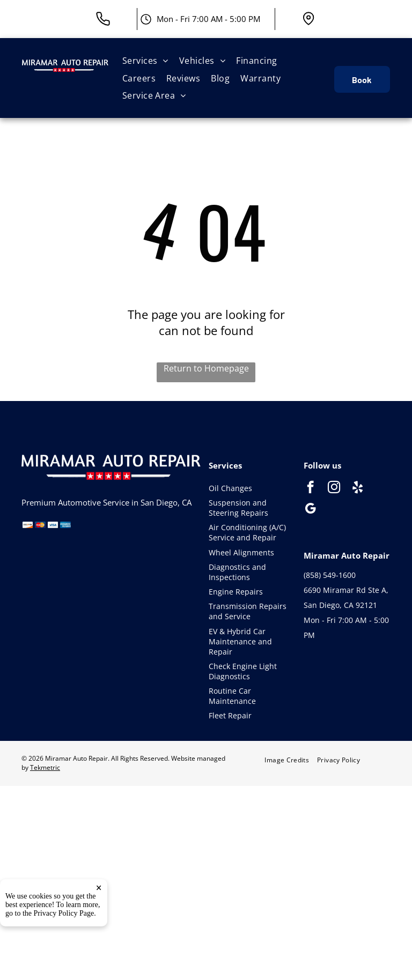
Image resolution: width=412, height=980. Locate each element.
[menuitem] (145, 61)
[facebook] (310, 488)
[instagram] (334, 488)
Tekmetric (45, 767)
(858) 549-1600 (330, 575)
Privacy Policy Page (64, 950)
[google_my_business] (310, 510)
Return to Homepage (206, 368)
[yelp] (358, 488)
